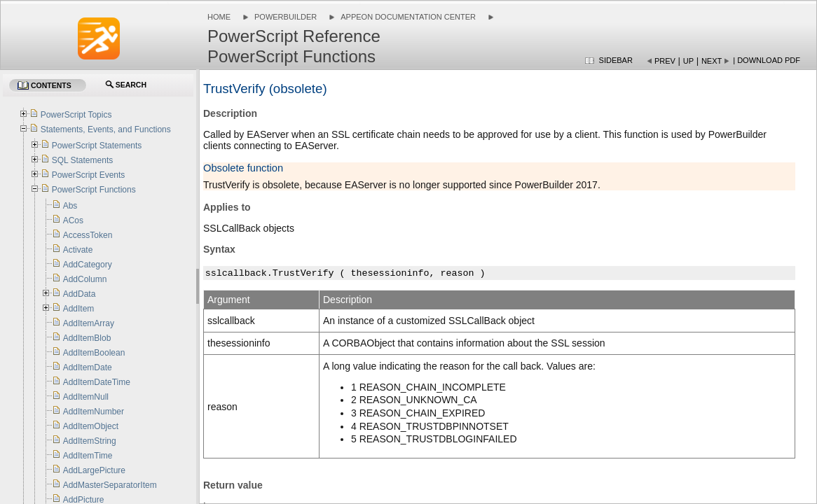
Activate (78, 250)
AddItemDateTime (97, 382)
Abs (70, 206)
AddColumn (85, 279)
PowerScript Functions (94, 190)
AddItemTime (88, 456)
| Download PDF (767, 60)
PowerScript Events (89, 175)
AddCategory (88, 265)
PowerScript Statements (97, 146)
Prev (665, 61)
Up (688, 61)
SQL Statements (83, 160)
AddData (80, 294)
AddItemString (90, 441)
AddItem (79, 309)
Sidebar (616, 60)
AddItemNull (86, 397)
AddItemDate (88, 367)
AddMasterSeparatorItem (110, 485)
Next (712, 61)
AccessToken (88, 235)
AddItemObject (91, 426)
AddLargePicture (94, 470)
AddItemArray (89, 323)
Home (219, 17)
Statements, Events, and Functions (106, 129)
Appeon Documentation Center (408, 17)
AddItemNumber (94, 412)
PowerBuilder (286, 17)
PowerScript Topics (76, 115)
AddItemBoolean (94, 353)
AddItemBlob (87, 338)
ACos (73, 220)
